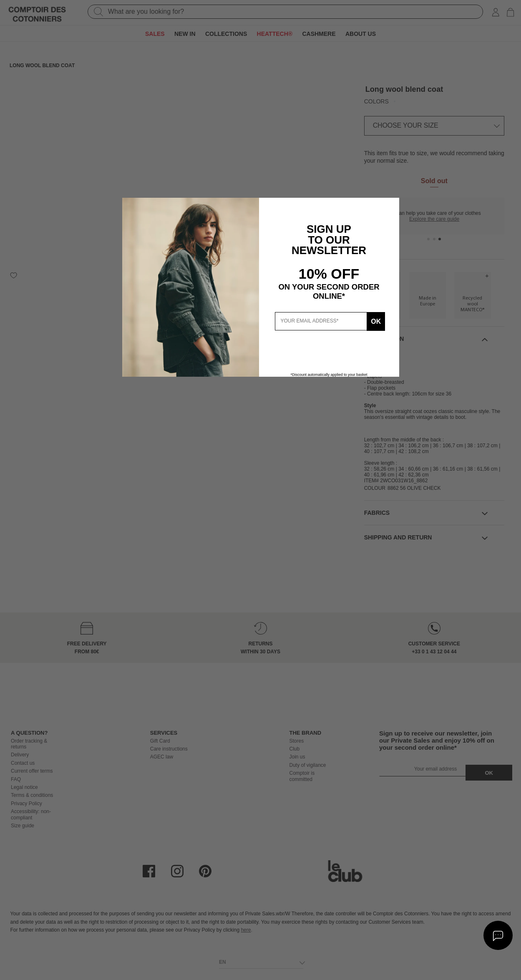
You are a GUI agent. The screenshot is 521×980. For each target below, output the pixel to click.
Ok (375, 321)
